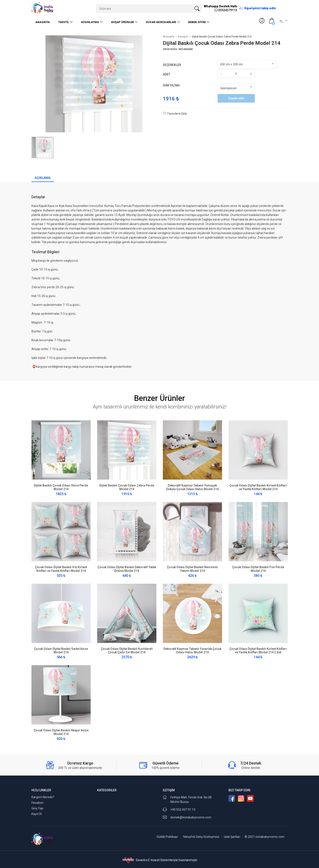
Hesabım (37, 803)
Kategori (183, 37)
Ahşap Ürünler (122, 22)
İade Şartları (232, 837)
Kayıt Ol (37, 814)
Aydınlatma (90, 22)
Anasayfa (43, 22)
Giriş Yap (37, 808)
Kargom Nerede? (43, 797)
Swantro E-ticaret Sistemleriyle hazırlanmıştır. (159, 860)
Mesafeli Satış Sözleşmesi (201, 837)
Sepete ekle (236, 98)
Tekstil (64, 22)
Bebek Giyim (197, 22)
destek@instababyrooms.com (191, 817)
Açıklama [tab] (43, 178)
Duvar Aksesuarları (161, 22)
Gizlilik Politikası (167, 837)
